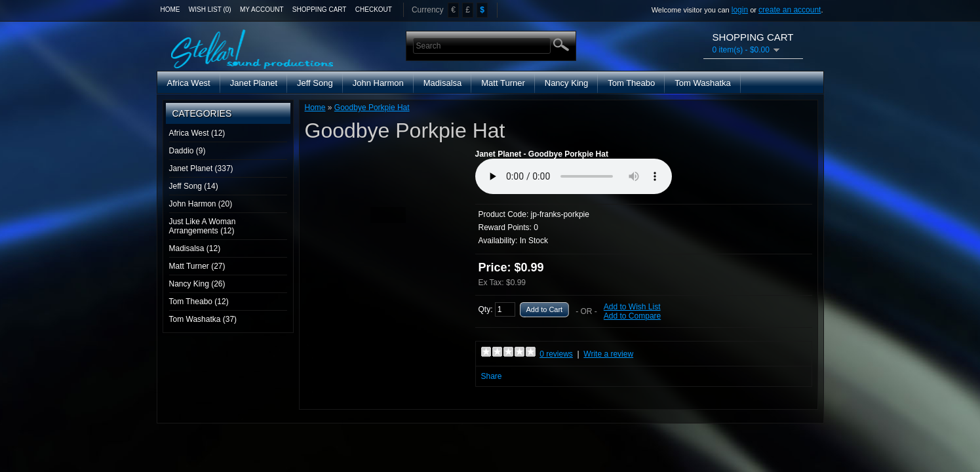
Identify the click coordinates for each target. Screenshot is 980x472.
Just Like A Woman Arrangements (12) (203, 226)
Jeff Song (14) (194, 186)
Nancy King (566, 83)
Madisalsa (443, 83)
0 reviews (556, 354)
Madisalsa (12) (195, 248)
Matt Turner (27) (197, 266)
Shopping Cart (320, 10)
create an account (790, 10)
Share (492, 376)
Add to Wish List (632, 307)
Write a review (608, 354)
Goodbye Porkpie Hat (372, 108)
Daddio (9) (187, 151)
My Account (262, 10)
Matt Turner (503, 83)
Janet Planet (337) (201, 168)
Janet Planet (254, 83)
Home (170, 10)
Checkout (374, 10)
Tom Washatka (703, 83)
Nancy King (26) (197, 284)
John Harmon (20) (201, 204)
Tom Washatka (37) (203, 319)
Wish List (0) (210, 10)
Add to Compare (632, 316)
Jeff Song (315, 83)
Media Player (574, 176)
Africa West (189, 83)
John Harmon (378, 83)
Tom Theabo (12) (199, 302)
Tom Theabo (631, 83)
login (740, 10)
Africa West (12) (197, 133)
